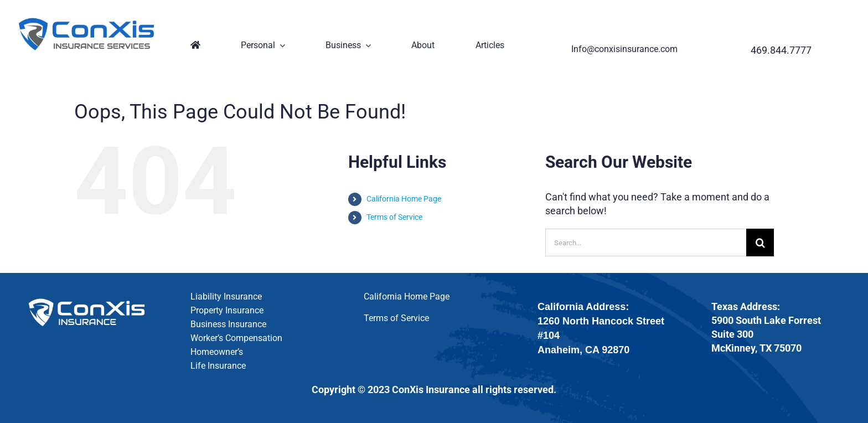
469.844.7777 (781, 50)
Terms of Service (394, 217)
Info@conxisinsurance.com (624, 49)
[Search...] (646, 243)
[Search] (760, 243)
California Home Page (404, 199)
